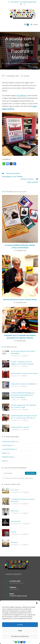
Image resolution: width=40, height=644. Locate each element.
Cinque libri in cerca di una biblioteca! (24, 384)
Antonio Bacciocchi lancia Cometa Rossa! (20, 300)
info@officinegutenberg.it (29, 2)
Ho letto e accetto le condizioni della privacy (17, 478)
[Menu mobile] (34, 24)
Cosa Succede (6, 445)
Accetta (20, 625)
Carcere (13, 532)
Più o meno (15, 490)
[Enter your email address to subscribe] (20, 473)
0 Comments (25, 356)
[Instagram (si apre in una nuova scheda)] (24, 4)
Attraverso (14, 542)
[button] (37, 603)
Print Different (21, 95)
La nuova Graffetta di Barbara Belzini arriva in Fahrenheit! (20, 246)
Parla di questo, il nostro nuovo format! (24, 373)
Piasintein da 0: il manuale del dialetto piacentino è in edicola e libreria (20, 337)
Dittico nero (15, 511)
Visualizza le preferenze (20, 636)
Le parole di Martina (9, 449)
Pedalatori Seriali (7, 457)
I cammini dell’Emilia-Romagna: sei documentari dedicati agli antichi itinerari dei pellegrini (23, 395)
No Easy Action (16, 521)
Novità (27, 76)
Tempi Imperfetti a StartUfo (20, 427)
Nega (20, 630)
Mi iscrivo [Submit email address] (31, 473)
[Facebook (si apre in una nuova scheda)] (21, 4)
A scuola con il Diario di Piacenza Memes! (25, 63)
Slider (4, 461)
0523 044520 (16, 2)
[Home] (3, 63)
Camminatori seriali (8, 442)
